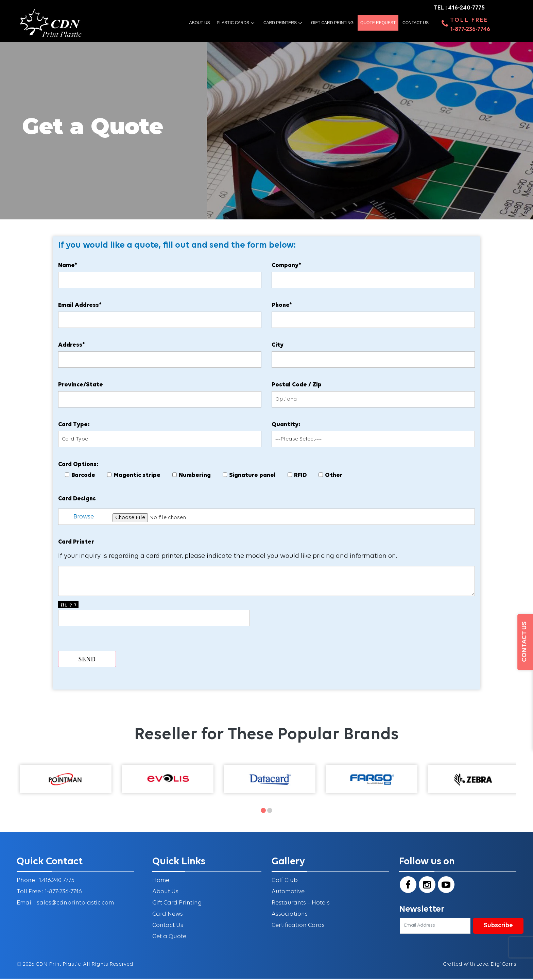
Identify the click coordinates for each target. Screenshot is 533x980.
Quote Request (378, 23)
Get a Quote (169, 939)
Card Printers (280, 23)
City (278, 346)
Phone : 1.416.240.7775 (46, 883)
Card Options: (79, 466)
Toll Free (469, 21)
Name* (68, 267)
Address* (72, 346)
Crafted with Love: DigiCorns (480, 966)
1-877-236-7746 (470, 30)
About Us (166, 894)
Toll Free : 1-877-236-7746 (49, 894)
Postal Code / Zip (297, 386)
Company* (286, 267)
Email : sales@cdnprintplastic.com (66, 905)
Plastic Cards (233, 23)
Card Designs (78, 500)
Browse (84, 518)
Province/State (81, 386)
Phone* (282, 306)
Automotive (288, 894)
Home (161, 883)
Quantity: (286, 426)
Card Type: (75, 426)
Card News (168, 916)
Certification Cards (298, 927)
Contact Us (416, 23)
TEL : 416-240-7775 (459, 8)
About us (199, 23)
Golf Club (285, 883)
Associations (290, 916)
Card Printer (77, 543)
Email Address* (81, 306)
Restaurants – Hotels (301, 905)
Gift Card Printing (332, 23)
